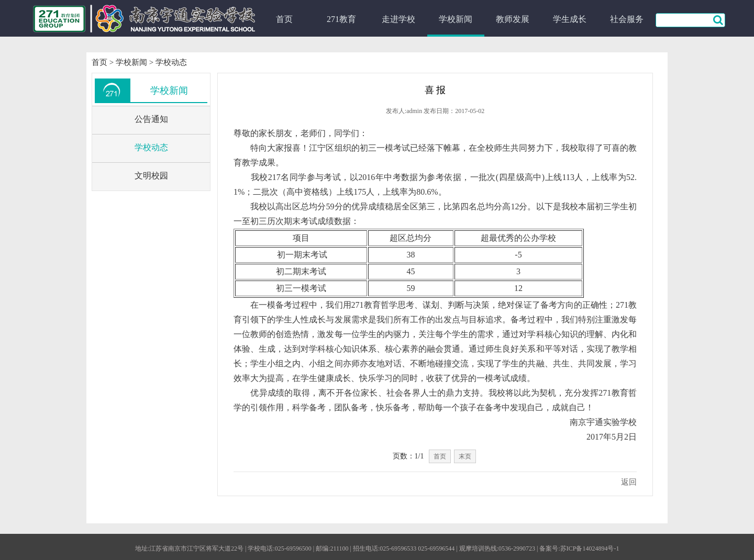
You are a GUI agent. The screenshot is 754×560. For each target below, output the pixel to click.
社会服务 (627, 19)
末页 (465, 456)
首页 (284, 19)
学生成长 (570, 19)
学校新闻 (456, 19)
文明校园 (151, 176)
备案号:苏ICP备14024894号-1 (579, 548)
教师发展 (513, 19)
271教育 (341, 19)
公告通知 (151, 119)
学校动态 (171, 62)
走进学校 (398, 19)
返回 (629, 482)
